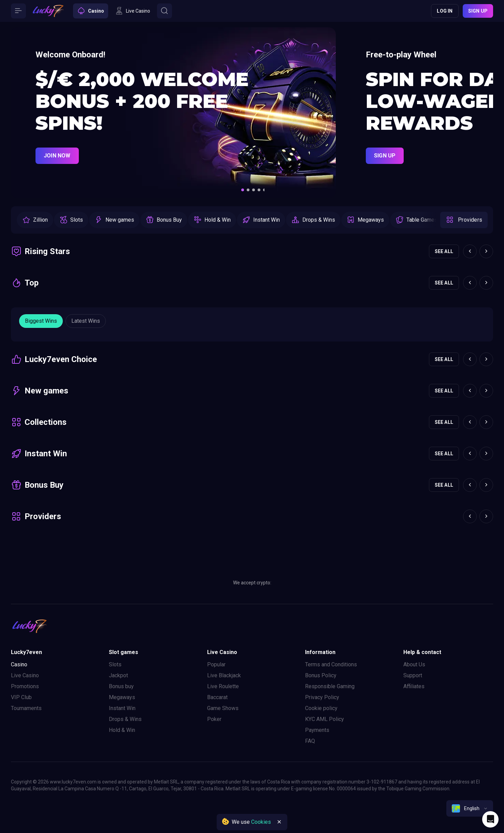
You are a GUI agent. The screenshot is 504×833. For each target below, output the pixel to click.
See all (444, 251)
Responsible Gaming (330, 686)
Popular (216, 664)
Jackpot (118, 675)
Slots (115, 664)
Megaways (122, 697)
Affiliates (414, 686)
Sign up (478, 11)
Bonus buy (121, 686)
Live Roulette (223, 686)
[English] (470, 808)
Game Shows (223, 708)
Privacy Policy (322, 697)
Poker (214, 719)
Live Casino (25, 675)
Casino (19, 664)
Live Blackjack (224, 675)
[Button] (18, 11)
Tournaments (26, 708)
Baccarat (217, 697)
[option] (35, 220)
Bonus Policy (321, 675)
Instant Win (122, 708)
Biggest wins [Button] (41, 321)
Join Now (57, 156)
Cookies (261, 822)
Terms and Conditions (331, 664)
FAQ (310, 741)
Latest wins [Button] (86, 321)
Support (413, 675)
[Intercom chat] (490, 819)
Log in (445, 11)
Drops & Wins (125, 719)
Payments (317, 730)
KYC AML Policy (325, 719)
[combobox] (470, 808)
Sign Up (385, 156)
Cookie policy (321, 708)
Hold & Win (122, 730)
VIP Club (21, 697)
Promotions (25, 686)
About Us (414, 664)
